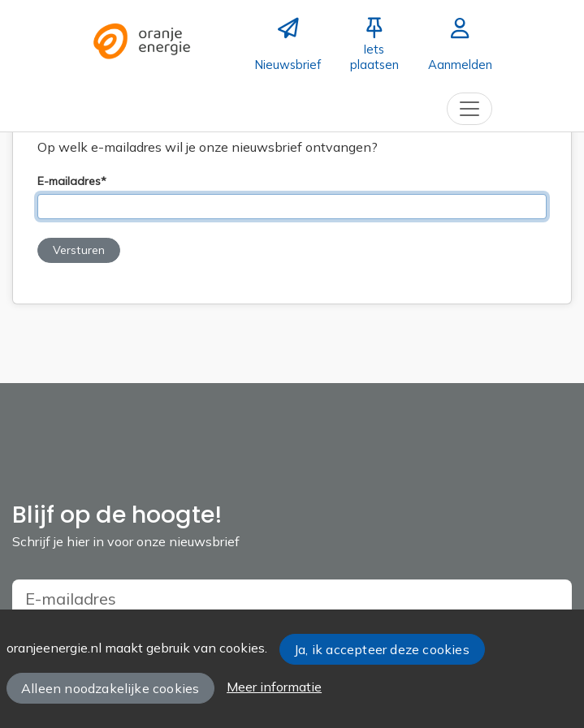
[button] (79, 250)
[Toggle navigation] (469, 109)
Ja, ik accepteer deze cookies (382, 649)
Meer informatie (274, 687)
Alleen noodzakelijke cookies (110, 688)
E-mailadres (69, 181)
